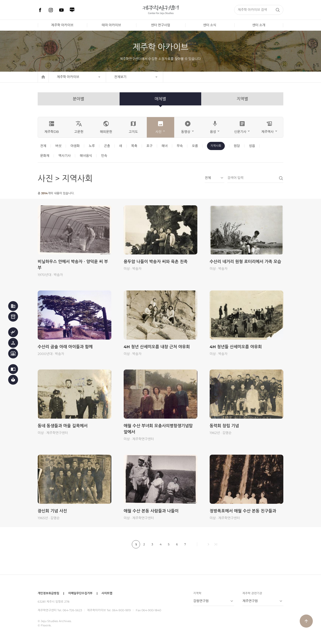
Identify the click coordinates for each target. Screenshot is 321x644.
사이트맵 (107, 593)
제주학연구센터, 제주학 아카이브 (160, 10)
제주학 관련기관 (252, 593)
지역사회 (216, 146)
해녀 (165, 146)
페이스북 (40, 10)
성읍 (252, 146)
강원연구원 (201, 601)
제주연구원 (250, 601)
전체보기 (120, 77)
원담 (237, 146)
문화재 (45, 156)
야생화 (75, 146)
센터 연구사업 (160, 25)
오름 (195, 146)
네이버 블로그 (72, 10)
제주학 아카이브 (62, 25)
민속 (104, 156)
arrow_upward (306, 621)
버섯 (58, 146)
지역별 (242, 99)
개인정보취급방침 (48, 593)
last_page (216, 544)
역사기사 (64, 156)
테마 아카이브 (111, 25)
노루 (92, 146)
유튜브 (61, 10)
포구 (149, 146)
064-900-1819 (121, 610)
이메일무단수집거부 (80, 593)
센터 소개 (259, 25)
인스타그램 (51, 10)
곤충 (107, 146)
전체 (43, 146)
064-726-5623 (72, 610)
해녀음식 (86, 156)
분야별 (78, 99)
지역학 (197, 593)
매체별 (160, 99)
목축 (134, 146)
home (43, 77)
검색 (278, 10)
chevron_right (208, 544)
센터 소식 (210, 25)
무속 (180, 146)
